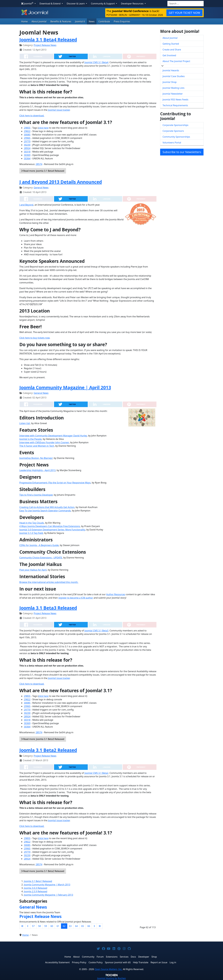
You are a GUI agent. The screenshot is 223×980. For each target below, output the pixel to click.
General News (41, 188)
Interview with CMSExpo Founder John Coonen (44, 442)
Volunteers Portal (172, 143)
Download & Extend (50, 4)
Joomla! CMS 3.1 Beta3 (96, 631)
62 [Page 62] (64, 926)
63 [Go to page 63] (70, 926)
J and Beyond (26, 205)
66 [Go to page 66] (89, 926)
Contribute (104, 21)
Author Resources (116, 594)
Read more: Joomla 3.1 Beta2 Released (43, 871)
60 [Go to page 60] (52, 926)
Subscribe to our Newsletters (182, 152)
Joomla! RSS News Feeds (175, 100)
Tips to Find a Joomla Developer (36, 495)
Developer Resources (132, 4)
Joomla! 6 (80, 21)
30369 (27, 155)
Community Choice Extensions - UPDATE (41, 558)
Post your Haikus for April (33, 570)
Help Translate (141, 962)
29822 (27, 131)
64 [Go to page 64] (76, 926)
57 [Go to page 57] (33, 926)
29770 (27, 141)
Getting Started (171, 44)
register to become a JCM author (76, 598)
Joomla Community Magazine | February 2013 (48, 895)
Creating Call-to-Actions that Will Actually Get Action (47, 507)
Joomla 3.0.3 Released (36, 888)
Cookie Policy (96, 962)
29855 (27, 128)
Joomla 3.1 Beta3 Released (48, 608)
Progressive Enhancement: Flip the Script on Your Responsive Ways (55, 483)
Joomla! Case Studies (174, 76)
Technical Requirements (175, 105)
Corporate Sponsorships (175, 125)
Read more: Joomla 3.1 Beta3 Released (43, 739)
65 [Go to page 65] (83, 926)
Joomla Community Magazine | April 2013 (65, 387)
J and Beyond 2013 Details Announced (61, 182)
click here (43, 128)
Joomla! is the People (30, 439)
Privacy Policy (79, 962)
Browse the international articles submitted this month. (49, 582)
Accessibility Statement (57, 962)
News (92, 21)
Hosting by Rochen (111, 978)
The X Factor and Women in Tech (37, 446)
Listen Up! (25, 423)
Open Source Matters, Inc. (108, 969)
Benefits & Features (61, 21)
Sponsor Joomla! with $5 (118, 962)
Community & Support (103, 4)
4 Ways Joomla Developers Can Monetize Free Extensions (50, 526)
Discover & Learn (76, 4)
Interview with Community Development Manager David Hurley (53, 436)
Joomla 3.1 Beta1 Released (38, 881)
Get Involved (169, 55)
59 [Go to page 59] (46, 926)
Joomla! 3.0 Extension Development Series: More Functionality (52, 530)
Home (24, 21)
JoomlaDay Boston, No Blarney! (36, 458)
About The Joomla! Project (176, 61)
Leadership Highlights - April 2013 (37, 470)
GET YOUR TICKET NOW (184, 13)
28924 (27, 148)
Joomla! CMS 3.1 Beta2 (96, 773)
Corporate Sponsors (173, 131)
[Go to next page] (94, 926)
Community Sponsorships (176, 137)
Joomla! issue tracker (59, 110)
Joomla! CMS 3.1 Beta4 (96, 62)
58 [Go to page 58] (39, 926)
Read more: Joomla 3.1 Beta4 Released (43, 171)
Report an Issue (159, 962)
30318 (27, 152)
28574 (39, 164)
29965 (27, 138)
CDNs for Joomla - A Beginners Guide (39, 545)
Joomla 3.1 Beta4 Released (48, 40)
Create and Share (172, 50)
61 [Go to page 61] (58, 926)
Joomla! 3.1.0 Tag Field (31, 533)
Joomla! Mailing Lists (174, 88)
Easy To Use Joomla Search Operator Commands (45, 511)
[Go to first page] (22, 926)
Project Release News (45, 45)
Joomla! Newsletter (173, 94)
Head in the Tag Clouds (32, 523)
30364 (27, 158)
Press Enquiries (122, 21)
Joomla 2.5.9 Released (36, 891)
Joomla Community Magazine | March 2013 (47, 885)
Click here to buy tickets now (34, 338)
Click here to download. (32, 116)
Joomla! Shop (170, 82)
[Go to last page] (100, 926)
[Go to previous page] (28, 926)
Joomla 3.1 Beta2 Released (48, 750)
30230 (27, 145)
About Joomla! (39, 21)
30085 (27, 135)
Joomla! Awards (171, 70)
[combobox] (186, 4)
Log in (173, 962)
